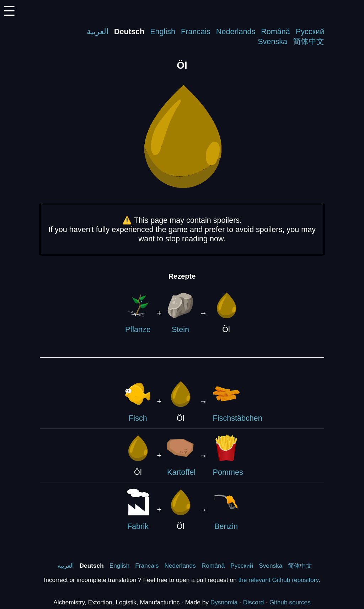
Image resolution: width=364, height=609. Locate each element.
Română (275, 31)
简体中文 (309, 41)
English (163, 31)
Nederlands (236, 31)
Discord (254, 602)
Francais (196, 31)
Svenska (272, 41)
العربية (98, 31)
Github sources (290, 602)
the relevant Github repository (279, 580)
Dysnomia (224, 602)
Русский (310, 31)
